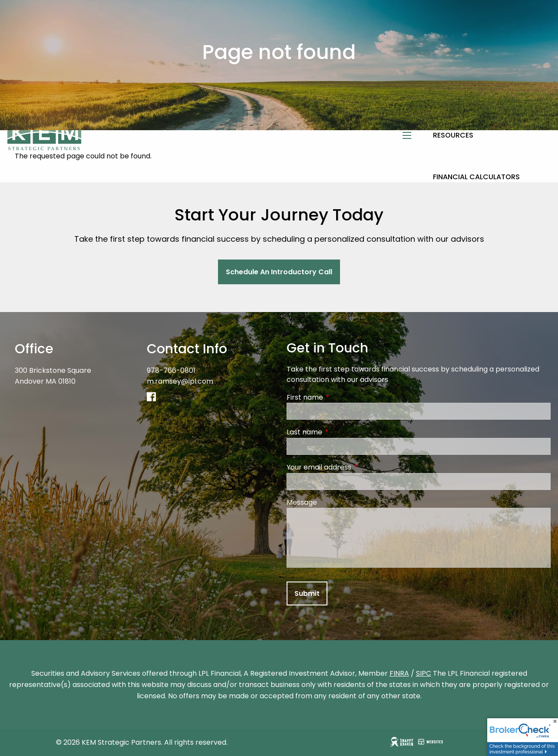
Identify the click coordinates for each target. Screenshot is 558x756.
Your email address (354, 467)
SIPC (424, 673)
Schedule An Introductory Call (279, 272)
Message (302, 502)
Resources (453, 135)
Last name (339, 432)
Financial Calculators (476, 177)
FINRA (399, 673)
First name (340, 397)
